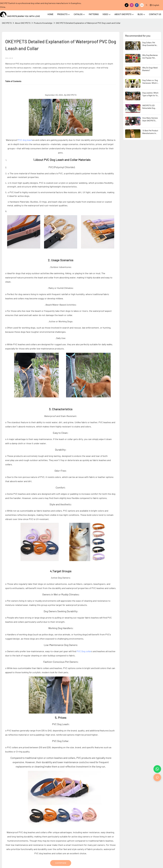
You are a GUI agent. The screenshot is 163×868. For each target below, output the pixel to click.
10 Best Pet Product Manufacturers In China (150, 132)
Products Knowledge (43, 23)
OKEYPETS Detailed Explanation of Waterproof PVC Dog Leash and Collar (88, 23)
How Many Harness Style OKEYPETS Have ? (150, 120)
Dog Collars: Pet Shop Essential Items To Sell (151, 44)
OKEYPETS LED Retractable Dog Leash (149, 107)
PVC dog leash (25, 140)
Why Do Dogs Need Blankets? (150, 69)
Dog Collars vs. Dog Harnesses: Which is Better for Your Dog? (150, 82)
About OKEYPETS (23, 23)
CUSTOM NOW (61, 863)
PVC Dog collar (84, 651)
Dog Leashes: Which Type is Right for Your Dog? (151, 94)
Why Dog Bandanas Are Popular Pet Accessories (150, 57)
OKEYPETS (7, 23)
